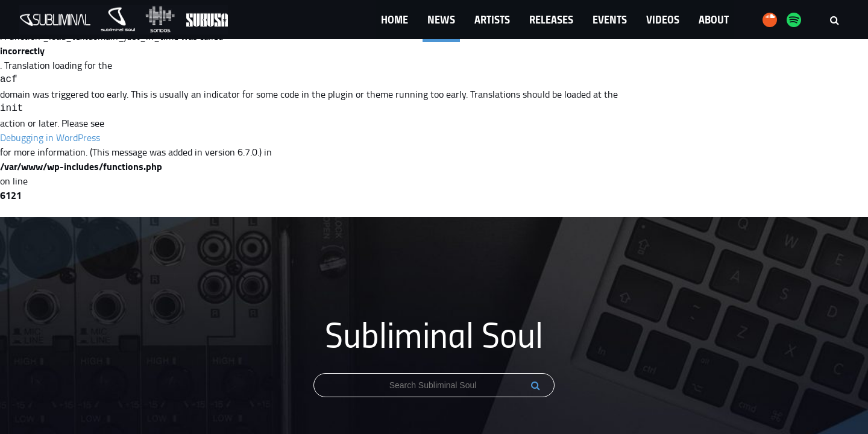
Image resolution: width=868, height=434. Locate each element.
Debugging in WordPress (50, 137)
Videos (663, 19)
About (714, 19)
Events (610, 19)
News (441, 19)
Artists (492, 19)
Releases (551, 19)
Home (395, 19)
